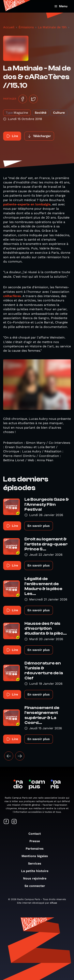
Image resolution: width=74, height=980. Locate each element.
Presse (37, 841)
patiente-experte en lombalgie (27, 204)
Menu (61, 6)
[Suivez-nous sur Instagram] (14, 822)
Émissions (26, 27)
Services (37, 863)
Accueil (9, 27)
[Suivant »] (20, 756)
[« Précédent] (9, 756)
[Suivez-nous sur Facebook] (6, 822)
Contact (37, 834)
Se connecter (37, 886)
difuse (53, 903)
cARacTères (12, 296)
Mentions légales (37, 856)
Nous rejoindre (37, 878)
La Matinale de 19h (52, 27)
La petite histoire (37, 871)
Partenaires (37, 849)
